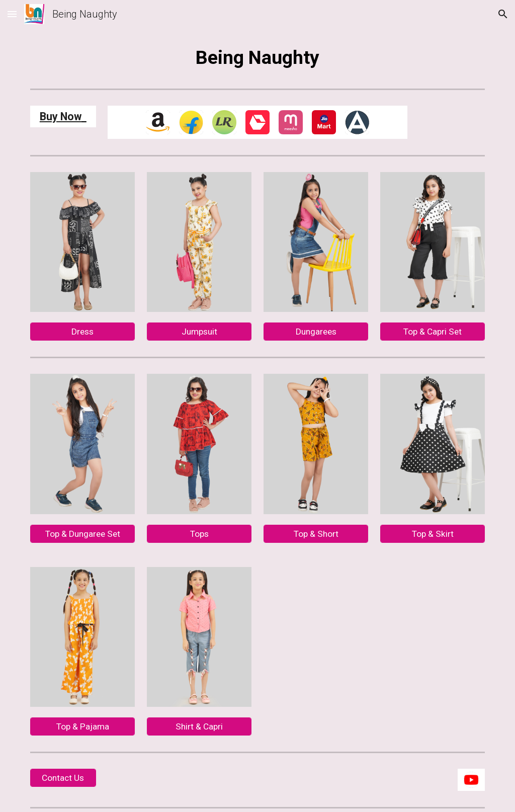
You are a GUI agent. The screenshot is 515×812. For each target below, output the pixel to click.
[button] (12, 14)
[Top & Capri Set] (433, 332)
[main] (257, 57)
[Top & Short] (316, 534)
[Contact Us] (63, 778)
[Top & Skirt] (433, 534)
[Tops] (199, 534)
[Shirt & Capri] (199, 727)
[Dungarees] (316, 332)
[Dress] (83, 332)
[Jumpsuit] (199, 332)
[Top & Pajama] (83, 727)
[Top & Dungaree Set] (83, 534)
